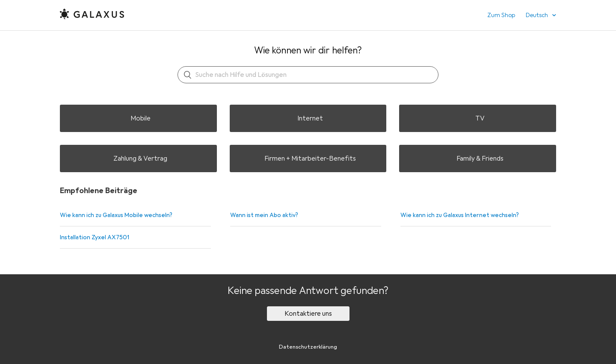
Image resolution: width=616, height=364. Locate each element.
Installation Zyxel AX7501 (95, 237)
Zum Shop (501, 15)
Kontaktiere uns (308, 314)
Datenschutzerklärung (308, 347)
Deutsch (538, 15)
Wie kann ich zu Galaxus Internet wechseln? (460, 215)
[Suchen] (308, 75)
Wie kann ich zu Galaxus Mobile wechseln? (116, 215)
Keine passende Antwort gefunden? (308, 291)
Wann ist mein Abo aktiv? (264, 215)
